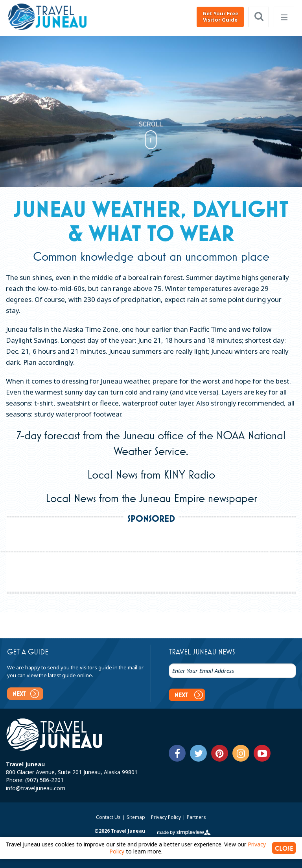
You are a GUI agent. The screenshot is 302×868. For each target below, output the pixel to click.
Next (26, 694)
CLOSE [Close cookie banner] (284, 846)
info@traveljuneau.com (36, 787)
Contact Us (109, 816)
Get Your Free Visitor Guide (220, 16)
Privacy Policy (167, 816)
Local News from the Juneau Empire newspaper (151, 498)
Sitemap (136, 816)
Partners (196, 816)
